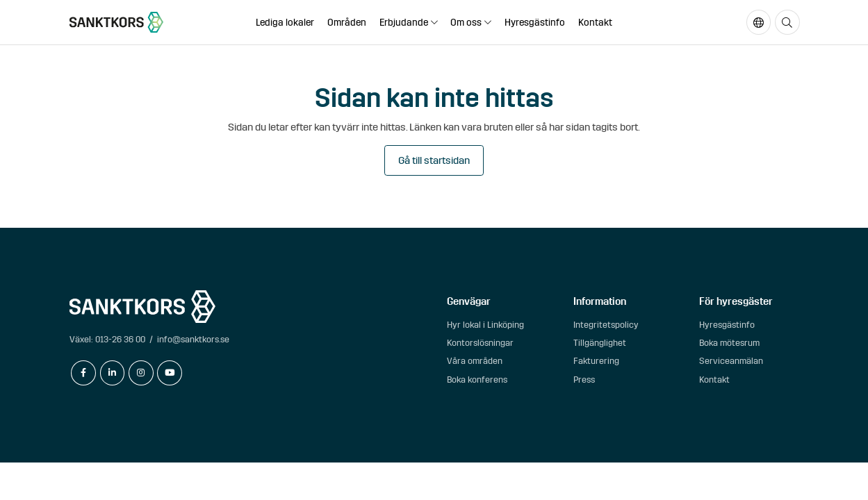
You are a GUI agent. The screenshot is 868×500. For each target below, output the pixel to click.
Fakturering (596, 361)
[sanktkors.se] (116, 22)
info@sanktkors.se (193, 339)
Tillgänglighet (600, 343)
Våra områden (475, 361)
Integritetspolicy (606, 325)
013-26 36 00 (120, 339)
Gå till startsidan (434, 160)
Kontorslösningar (480, 343)
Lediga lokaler (285, 23)
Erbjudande (404, 23)
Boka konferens (477, 380)
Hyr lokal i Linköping (485, 325)
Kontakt (595, 23)
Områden (347, 23)
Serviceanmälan (731, 361)
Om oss (466, 23)
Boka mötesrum (729, 343)
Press (584, 380)
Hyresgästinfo (535, 23)
